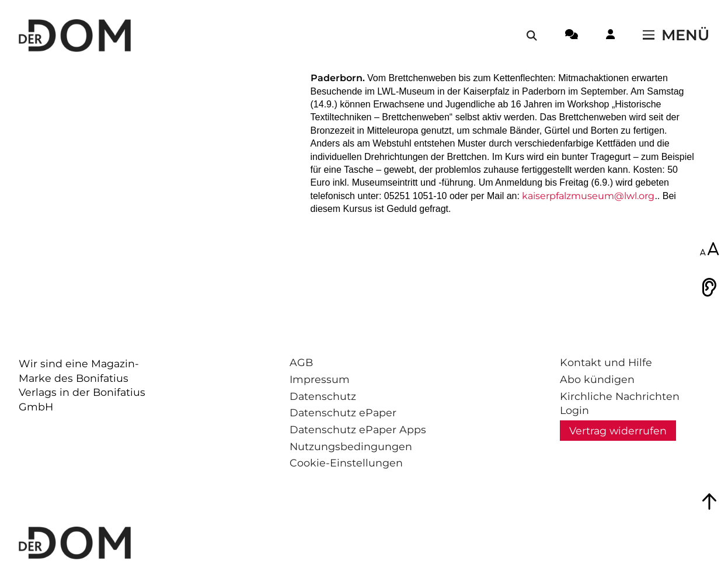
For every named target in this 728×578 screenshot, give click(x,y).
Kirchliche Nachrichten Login (620, 403)
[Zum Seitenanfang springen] (709, 502)
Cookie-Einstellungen (346, 463)
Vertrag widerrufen (618, 431)
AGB (301, 362)
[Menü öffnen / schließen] (676, 36)
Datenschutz (323, 396)
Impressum (320, 379)
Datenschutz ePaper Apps (358, 429)
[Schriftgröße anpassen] (709, 250)
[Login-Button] (610, 36)
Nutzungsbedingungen (351, 446)
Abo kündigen (597, 379)
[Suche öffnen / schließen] (532, 36)
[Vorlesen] (709, 287)
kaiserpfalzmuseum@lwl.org (588, 196)
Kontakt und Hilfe (606, 362)
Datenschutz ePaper (343, 412)
